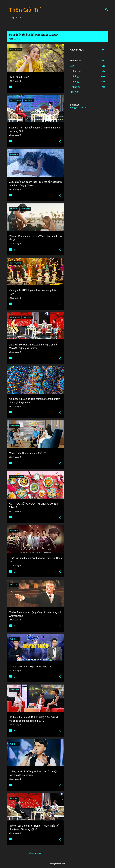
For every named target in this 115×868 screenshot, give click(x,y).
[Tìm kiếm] (107, 10)
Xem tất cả (14, 39)
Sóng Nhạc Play (78, 108)
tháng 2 (76, 82)
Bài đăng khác (35, 853)
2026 (73, 66)
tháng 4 (77, 71)
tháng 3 (76, 76)
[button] (60, 87)
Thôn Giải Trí (25, 10)
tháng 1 (76, 87)
